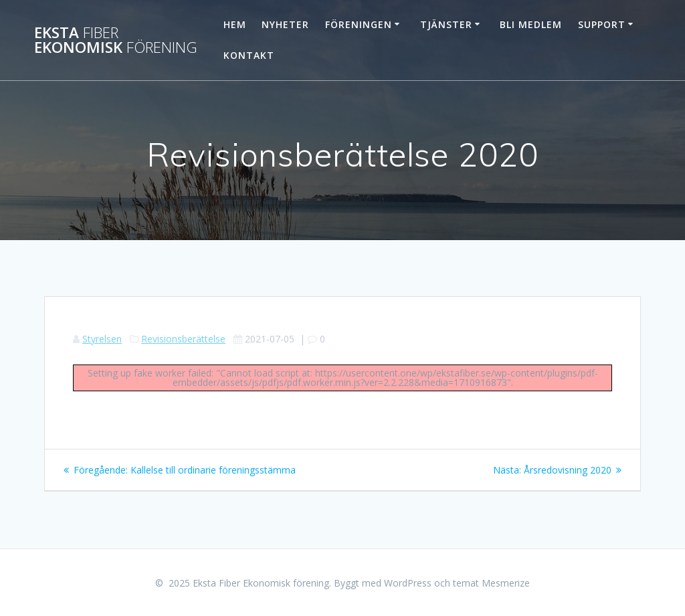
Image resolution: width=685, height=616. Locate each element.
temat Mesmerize (491, 583)
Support (602, 24)
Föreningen (359, 24)
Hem (235, 24)
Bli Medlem (531, 24)
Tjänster (446, 24)
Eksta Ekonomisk (116, 40)
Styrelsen (102, 339)
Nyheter (285, 24)
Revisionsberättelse (183, 339)
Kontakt (249, 55)
